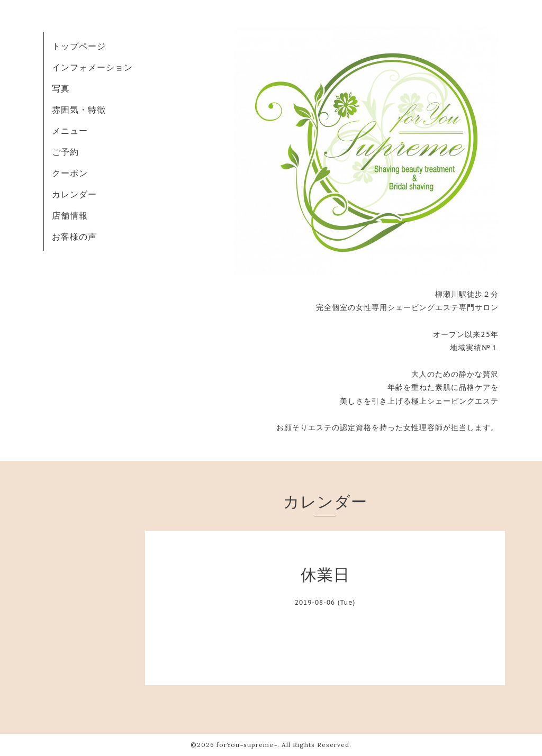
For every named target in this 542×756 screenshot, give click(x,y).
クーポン (70, 173)
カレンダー (74, 194)
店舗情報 (70, 215)
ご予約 (65, 152)
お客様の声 (74, 236)
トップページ (79, 46)
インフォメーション (92, 67)
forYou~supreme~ (247, 745)
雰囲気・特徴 (79, 110)
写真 (61, 88)
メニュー (70, 131)
